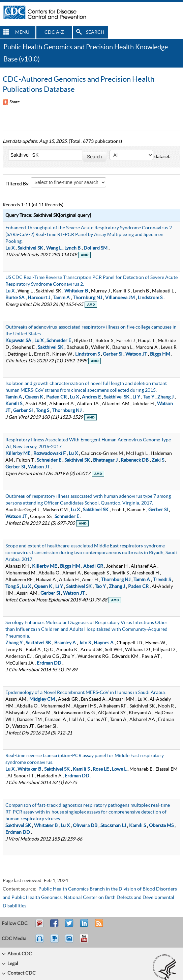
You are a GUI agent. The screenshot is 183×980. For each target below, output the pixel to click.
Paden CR (56, 397)
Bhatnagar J (105, 460)
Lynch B (72, 248)
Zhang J (165, 397)
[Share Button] (11, 102)
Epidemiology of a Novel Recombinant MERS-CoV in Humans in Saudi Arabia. (86, 693)
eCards (71, 942)
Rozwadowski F (50, 454)
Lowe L (119, 769)
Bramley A (65, 643)
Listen (40, 942)
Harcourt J (39, 298)
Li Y (136, 397)
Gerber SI (113, 354)
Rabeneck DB (135, 460)
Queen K (34, 397)
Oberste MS (161, 826)
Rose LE (101, 769)
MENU (22, 32)
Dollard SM (96, 248)
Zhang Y (14, 643)
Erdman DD (49, 663)
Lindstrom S (150, 298)
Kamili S (14, 404)
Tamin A (62, 298)
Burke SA (15, 298)
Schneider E (59, 341)
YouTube (87, 942)
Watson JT (136, 354)
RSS (98, 926)
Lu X (10, 248)
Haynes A (104, 643)
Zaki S (158, 460)
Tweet (70, 926)
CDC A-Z (54, 32)
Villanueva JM (120, 298)
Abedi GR (93, 566)
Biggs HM (160, 354)
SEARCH (95, 32)
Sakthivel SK (30, 248)
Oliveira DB (85, 826)
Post (83, 926)
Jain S (85, 643)
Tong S (42, 411)
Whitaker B (76, 291)
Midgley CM (42, 699)
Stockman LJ (113, 826)
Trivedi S (162, 580)
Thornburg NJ (87, 298)
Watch (55, 942)
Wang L (54, 248)
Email (39, 926)
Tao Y (149, 397)
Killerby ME (18, 454)
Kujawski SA (18, 341)
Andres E (91, 397)
